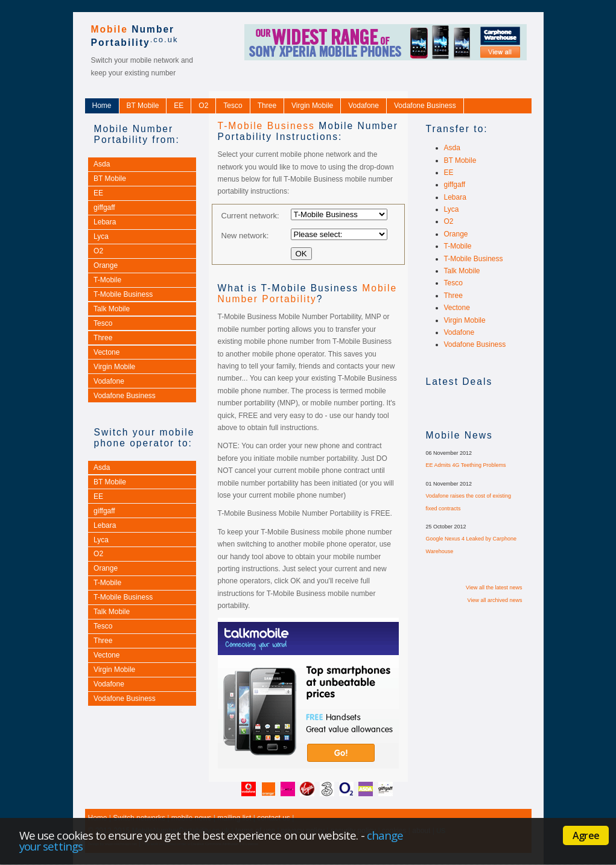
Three (267, 106)
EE (179, 106)
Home (102, 106)
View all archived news (495, 600)
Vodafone (364, 106)
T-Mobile (107, 280)
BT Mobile (143, 106)
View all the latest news (494, 588)
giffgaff (104, 208)
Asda (102, 164)
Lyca (101, 236)
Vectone (106, 352)
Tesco (233, 106)
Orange (106, 265)
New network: (245, 235)
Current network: (250, 215)
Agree (586, 835)
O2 (203, 106)
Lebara (105, 222)
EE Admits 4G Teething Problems (466, 465)
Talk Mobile (112, 309)
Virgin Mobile (312, 106)
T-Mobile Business (123, 294)
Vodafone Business (425, 106)
